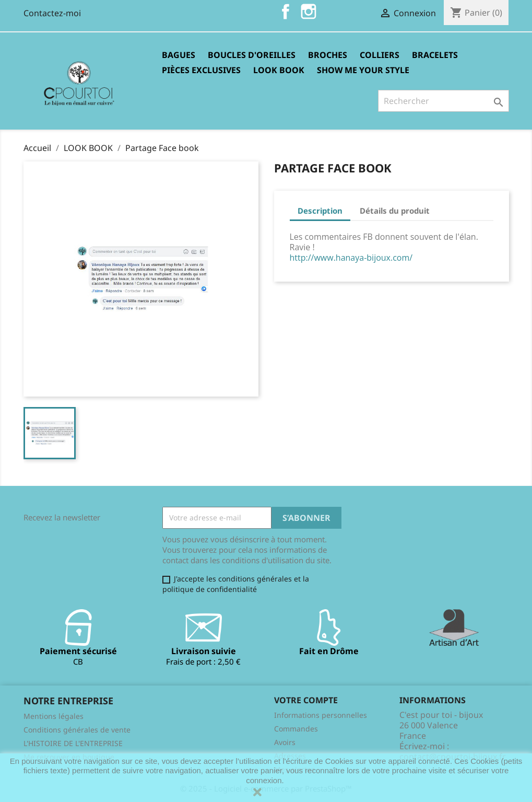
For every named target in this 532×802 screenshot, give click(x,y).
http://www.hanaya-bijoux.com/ (351, 258)
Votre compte (306, 700)
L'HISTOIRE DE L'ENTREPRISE (73, 743)
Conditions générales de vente (77, 730)
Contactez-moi (52, 13)
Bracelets (435, 55)
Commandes (296, 729)
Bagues (179, 55)
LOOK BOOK (279, 70)
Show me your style (363, 70)
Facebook (286, 11)
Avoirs (285, 742)
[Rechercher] (444, 101)
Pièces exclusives (201, 70)
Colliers (380, 55)
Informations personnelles (321, 715)
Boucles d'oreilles (252, 55)
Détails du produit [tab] (395, 211)
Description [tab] (320, 211)
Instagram (309, 11)
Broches (328, 55)
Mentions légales (54, 716)
